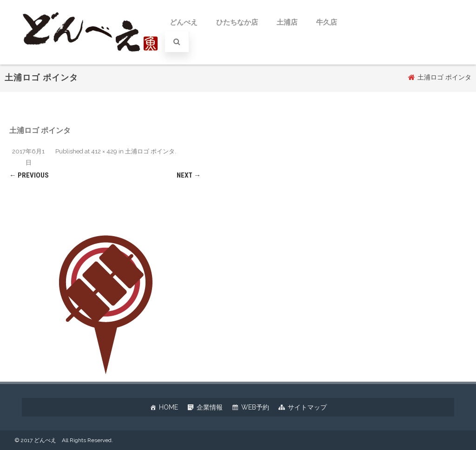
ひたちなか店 (237, 22)
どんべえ (184, 22)
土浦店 (287, 22)
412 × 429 (104, 151)
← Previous (29, 175)
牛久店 (327, 22)
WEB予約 (255, 407)
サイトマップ (307, 407)
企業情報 (210, 407)
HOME (169, 407)
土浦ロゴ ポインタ (150, 151)
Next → (189, 175)
